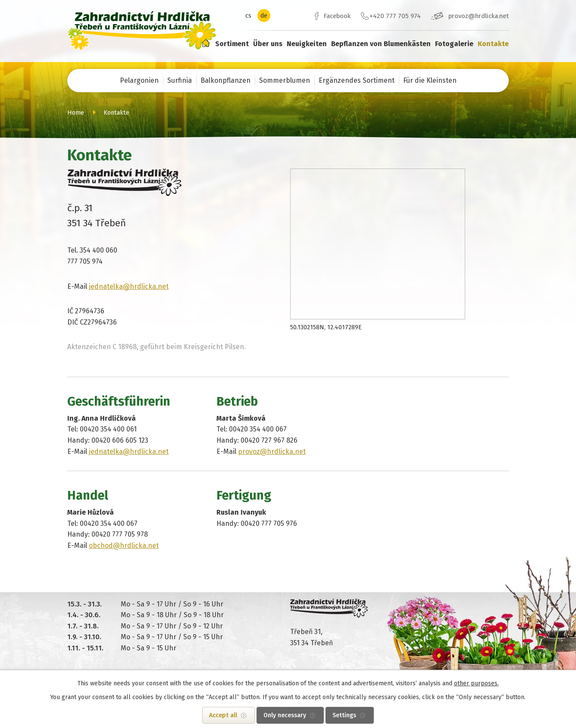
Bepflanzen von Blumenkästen (381, 44)
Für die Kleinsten (430, 80)
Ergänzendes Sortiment (357, 80)
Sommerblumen (285, 80)
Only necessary (285, 715)
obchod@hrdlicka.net (124, 545)
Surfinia (180, 80)
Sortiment (232, 44)
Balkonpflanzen (225, 80)
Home (205, 43)
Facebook (337, 16)
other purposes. (476, 683)
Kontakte (493, 44)
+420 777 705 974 (395, 16)
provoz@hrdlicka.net (479, 16)
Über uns (268, 44)
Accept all (223, 715)
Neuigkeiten (307, 44)
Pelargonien (139, 80)
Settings (344, 715)
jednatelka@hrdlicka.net (129, 286)
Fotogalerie (454, 44)
